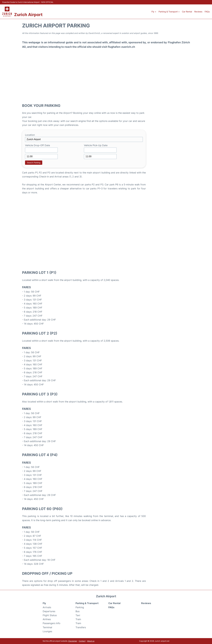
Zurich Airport (28, 15)
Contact (82, 641)
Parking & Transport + (169, 12)
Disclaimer (73, 641)
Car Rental (187, 12)
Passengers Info (52, 623)
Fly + (154, 12)
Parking (80, 607)
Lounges (47, 631)
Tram (78, 623)
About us (91, 641)
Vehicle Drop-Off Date (37, 145)
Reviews (198, 12)
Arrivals (47, 607)
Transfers (81, 627)
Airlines (47, 619)
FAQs (207, 12)
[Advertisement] (106, 77)
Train (78, 619)
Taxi (78, 615)
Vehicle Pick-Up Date (96, 145)
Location (30, 135)
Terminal (47, 627)
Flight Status (50, 615)
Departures (49, 611)
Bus (78, 611)
